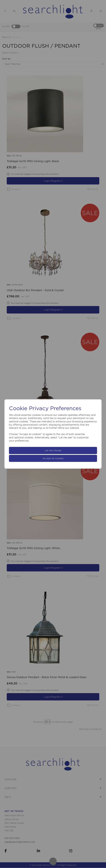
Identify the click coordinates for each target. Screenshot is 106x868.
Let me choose (53, 450)
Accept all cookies (53, 458)
